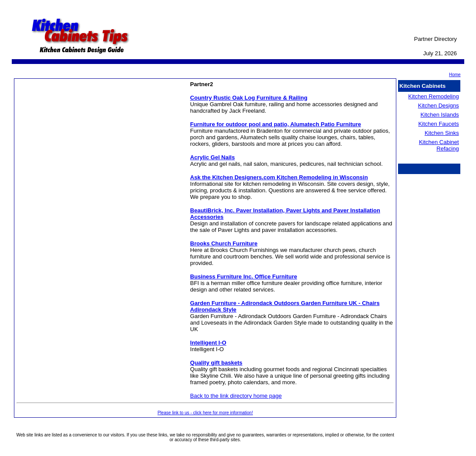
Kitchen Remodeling (433, 96)
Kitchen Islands (440, 115)
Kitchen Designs (439, 106)
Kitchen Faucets (438, 124)
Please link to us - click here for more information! (205, 413)
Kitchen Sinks (442, 133)
